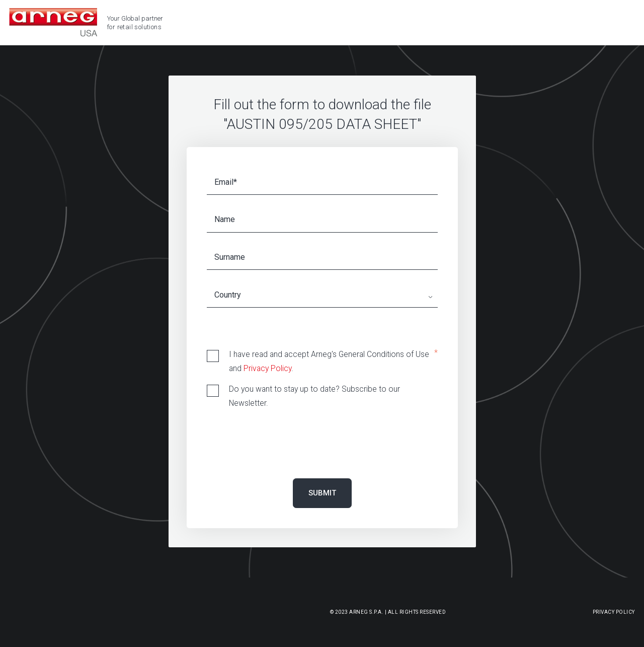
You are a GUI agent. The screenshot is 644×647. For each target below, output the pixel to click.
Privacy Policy (267, 368)
